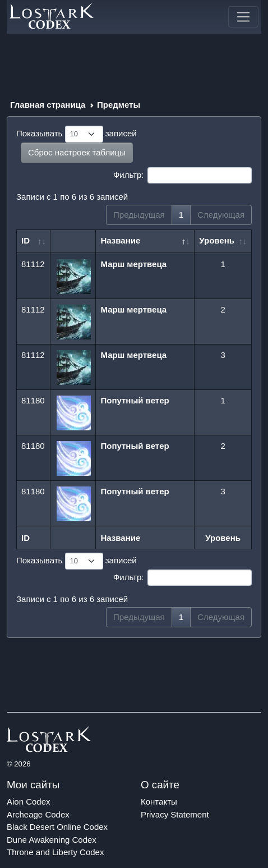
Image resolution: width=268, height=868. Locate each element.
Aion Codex (29, 802)
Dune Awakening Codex (52, 840)
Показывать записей (77, 134)
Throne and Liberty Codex (55, 852)
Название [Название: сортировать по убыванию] (120, 240)
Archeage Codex (38, 814)
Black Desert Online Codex (57, 827)
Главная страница (48, 105)
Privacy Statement (175, 814)
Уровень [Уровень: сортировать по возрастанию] (217, 240)
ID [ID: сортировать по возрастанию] (26, 240)
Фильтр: (182, 176)
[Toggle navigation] (243, 17)
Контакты (159, 802)
